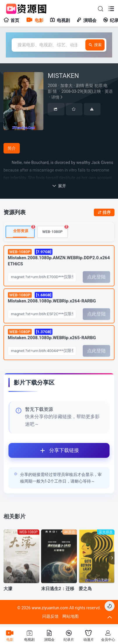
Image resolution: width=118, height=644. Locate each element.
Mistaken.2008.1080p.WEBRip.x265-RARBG (52, 340)
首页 (11, 20)
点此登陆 (96, 283)
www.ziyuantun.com (50, 608)
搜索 (95, 45)
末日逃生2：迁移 (58, 594)
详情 (81, 91)
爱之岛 (85, 594)
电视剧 (60, 20)
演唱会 (86, 20)
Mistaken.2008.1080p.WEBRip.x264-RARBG (52, 303)
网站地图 (71, 616)
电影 (35, 20)
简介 (12, 148)
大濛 (8, 594)
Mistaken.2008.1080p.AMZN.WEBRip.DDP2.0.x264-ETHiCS (59, 263)
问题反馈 (50, 616)
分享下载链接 (44, 450)
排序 (104, 212)
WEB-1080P (55, 235)
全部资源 (24, 235)
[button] (111, 564)
